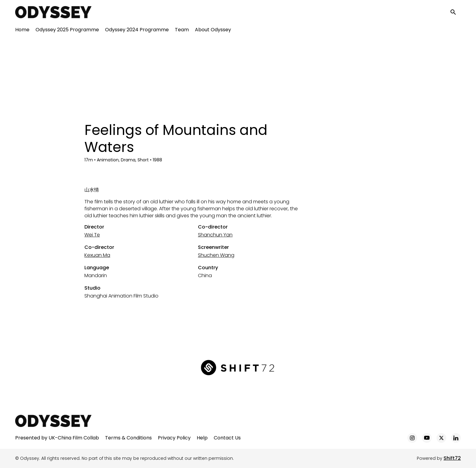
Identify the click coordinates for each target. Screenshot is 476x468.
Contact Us (227, 438)
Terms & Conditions (128, 438)
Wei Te (92, 235)
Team (182, 31)
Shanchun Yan (215, 235)
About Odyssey (213, 31)
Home (22, 31)
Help (202, 438)
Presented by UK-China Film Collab (57, 438)
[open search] (455, 13)
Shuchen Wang (216, 255)
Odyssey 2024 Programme (137, 31)
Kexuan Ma (97, 255)
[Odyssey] (53, 421)
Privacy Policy (174, 438)
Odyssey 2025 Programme (67, 31)
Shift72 (452, 458)
